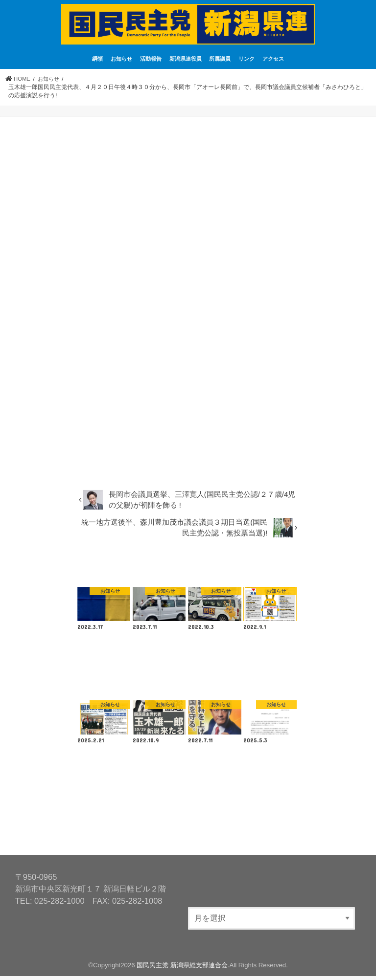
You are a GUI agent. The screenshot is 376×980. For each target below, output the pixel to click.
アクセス (273, 63)
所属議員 (220, 63)
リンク (247, 63)
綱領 (97, 63)
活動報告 (151, 63)
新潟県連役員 (186, 63)
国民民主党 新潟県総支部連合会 (182, 969)
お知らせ (121, 63)
